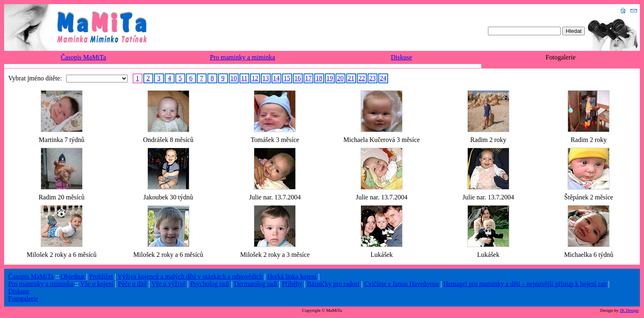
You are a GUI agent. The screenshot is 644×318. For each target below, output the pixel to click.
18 (319, 78)
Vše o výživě (168, 284)
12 (255, 78)
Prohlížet (101, 276)
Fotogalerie (23, 299)
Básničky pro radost (333, 284)
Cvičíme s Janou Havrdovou (402, 284)
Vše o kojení (97, 284)
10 (234, 78)
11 (244, 78)
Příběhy (292, 284)
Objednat (72, 276)
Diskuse (402, 57)
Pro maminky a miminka (243, 57)
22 (362, 78)
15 (287, 78)
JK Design (629, 310)
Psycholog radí (210, 284)
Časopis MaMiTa (83, 57)
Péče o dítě (132, 284)
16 (298, 78)
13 (266, 78)
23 (373, 78)
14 (276, 78)
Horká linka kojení (292, 276)
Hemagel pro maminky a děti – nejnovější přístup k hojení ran (525, 284)
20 (340, 78)
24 (383, 78)
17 (308, 78)
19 (330, 78)
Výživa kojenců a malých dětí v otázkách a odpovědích (190, 276)
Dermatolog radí (256, 284)
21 (351, 78)
